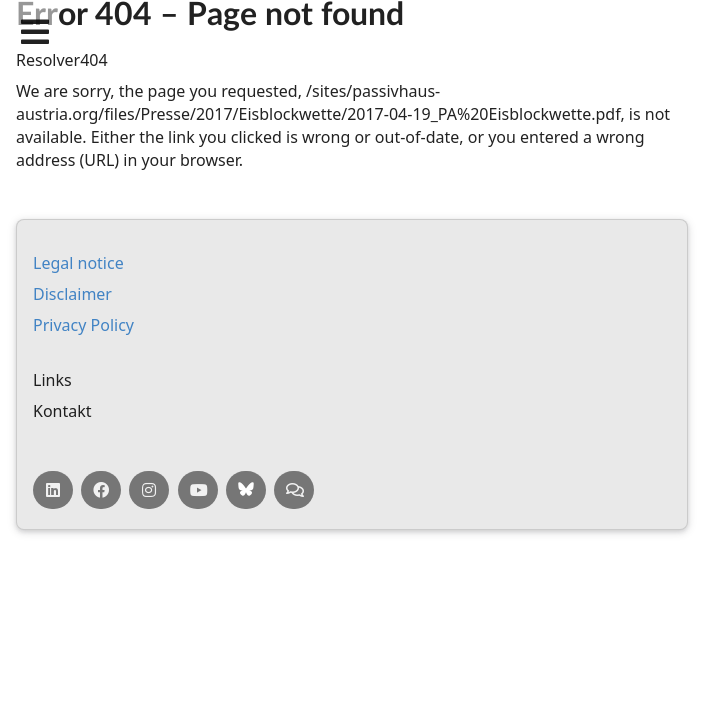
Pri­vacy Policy (83, 325)
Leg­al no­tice (78, 263)
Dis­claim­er (72, 294)
